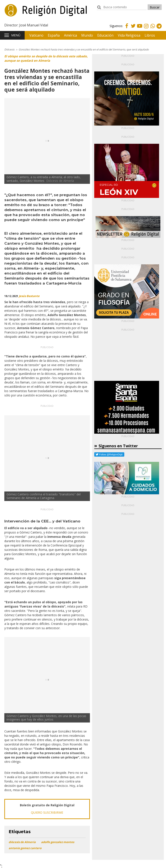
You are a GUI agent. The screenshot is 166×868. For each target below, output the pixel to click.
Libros (150, 35)
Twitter (133, 28)
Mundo (87, 35)
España (54, 35)
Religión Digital (26, 13)
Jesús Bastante (29, 296)
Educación (105, 35)
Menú (16, 35)
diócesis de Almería (22, 842)
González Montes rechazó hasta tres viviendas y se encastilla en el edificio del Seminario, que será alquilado (84, 49)
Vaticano (36, 35)
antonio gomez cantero (25, 848)
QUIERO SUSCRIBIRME (47, 812)
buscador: (99, 9)
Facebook (127, 28)
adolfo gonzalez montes (58, 842)
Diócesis (9, 49)
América (70, 35)
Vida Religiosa (129, 35)
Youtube (140, 28)
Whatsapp (153, 29)
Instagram (146, 29)
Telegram (159, 29)
